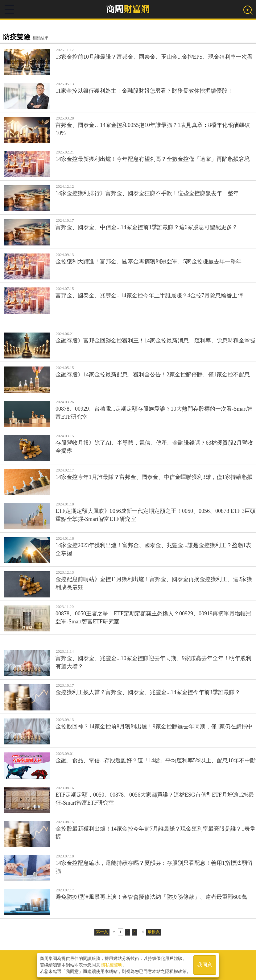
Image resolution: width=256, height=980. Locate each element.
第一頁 (102, 932)
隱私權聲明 (112, 965)
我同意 (205, 965)
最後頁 (154, 932)
